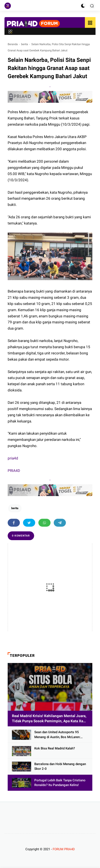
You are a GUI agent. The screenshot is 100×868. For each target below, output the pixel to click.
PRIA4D (14, 471)
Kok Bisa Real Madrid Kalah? (55, 748)
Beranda (13, 44)
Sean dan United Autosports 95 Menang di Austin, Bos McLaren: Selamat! (57, 735)
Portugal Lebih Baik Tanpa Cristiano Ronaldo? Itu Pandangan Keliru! (60, 783)
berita (25, 44)
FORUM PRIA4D (64, 849)
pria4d (13, 458)
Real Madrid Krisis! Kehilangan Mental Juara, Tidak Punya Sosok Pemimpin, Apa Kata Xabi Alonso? (49, 719)
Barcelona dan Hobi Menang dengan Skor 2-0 (60, 766)
